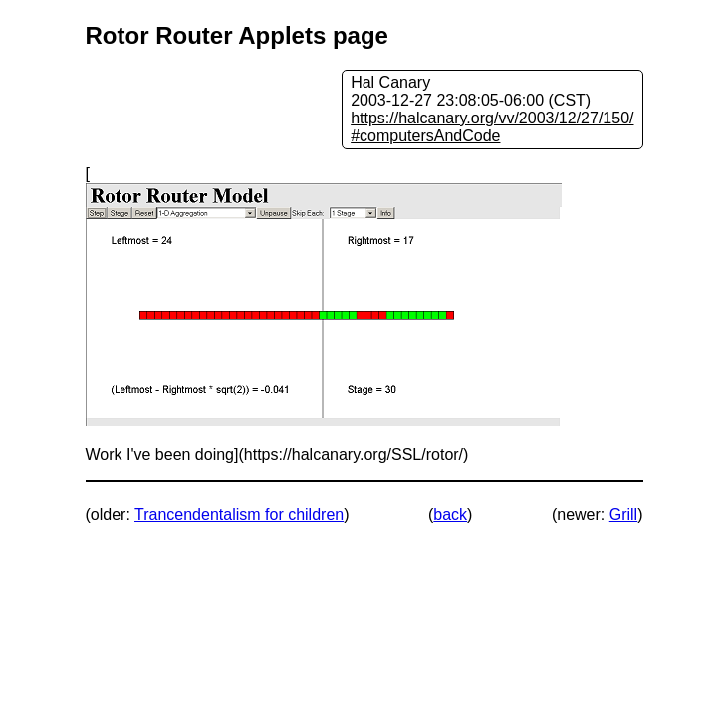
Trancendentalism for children (239, 514)
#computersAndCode (425, 136)
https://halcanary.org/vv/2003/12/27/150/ (492, 118)
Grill (623, 514)
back (450, 514)
